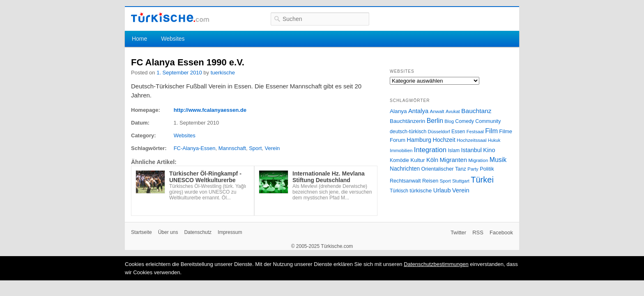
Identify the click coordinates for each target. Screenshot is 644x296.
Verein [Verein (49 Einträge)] (461, 190)
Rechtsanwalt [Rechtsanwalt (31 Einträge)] (405, 181)
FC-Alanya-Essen (195, 148)
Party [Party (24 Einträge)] (473, 169)
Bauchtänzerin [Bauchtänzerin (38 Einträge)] (407, 121)
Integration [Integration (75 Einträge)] (430, 150)
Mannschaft (232, 148)
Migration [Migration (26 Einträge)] (478, 160)
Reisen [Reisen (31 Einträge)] (430, 181)
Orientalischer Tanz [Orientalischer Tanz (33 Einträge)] (444, 169)
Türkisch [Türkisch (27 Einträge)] (399, 191)
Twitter (458, 232)
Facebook (501, 232)
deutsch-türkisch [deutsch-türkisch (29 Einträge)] (408, 132)
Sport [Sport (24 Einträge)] (445, 181)
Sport (255, 148)
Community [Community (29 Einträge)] (488, 121)
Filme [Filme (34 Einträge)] (506, 131)
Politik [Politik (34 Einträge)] (487, 169)
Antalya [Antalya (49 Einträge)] (418, 111)
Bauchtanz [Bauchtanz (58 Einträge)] (476, 111)
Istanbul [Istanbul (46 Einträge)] (471, 150)
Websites (173, 39)
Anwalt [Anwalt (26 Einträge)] (437, 111)
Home (139, 39)
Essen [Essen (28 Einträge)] (458, 132)
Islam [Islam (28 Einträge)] (454, 150)
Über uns (168, 232)
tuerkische (223, 73)
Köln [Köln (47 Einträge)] (432, 160)
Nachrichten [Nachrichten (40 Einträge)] (405, 169)
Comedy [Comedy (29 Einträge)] (465, 121)
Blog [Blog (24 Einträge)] (449, 121)
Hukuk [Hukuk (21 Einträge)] (494, 140)
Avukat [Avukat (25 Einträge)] (453, 111)
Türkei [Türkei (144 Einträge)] (482, 180)
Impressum (230, 232)
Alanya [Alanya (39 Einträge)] (398, 111)
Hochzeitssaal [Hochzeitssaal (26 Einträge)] (472, 140)
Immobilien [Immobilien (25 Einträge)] (401, 150)
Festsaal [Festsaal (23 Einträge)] (475, 132)
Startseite (141, 232)
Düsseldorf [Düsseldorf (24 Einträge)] (439, 132)
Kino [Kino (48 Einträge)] (489, 150)
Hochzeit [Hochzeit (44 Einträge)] (444, 140)
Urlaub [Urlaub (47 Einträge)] (442, 190)
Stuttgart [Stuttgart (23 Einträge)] (461, 181)
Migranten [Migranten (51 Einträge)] (453, 160)
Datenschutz (198, 232)
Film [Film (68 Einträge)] (491, 131)
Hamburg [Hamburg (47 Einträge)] (419, 140)
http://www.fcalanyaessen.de (210, 110)
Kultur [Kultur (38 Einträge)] (417, 160)
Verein (272, 148)
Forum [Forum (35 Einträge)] (398, 140)
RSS (478, 232)
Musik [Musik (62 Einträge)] (498, 160)
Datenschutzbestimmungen (436, 264)
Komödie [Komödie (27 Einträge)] (399, 160)
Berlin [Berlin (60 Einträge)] (435, 121)
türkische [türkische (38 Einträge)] (421, 191)
